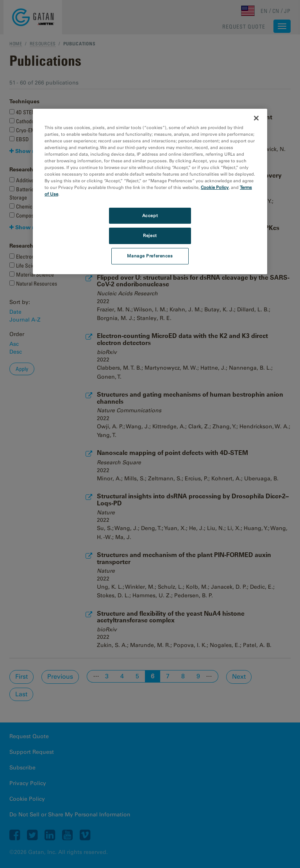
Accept (150, 215)
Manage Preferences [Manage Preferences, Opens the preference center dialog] (150, 256)
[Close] (256, 118)
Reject (150, 235)
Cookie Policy (215, 187)
